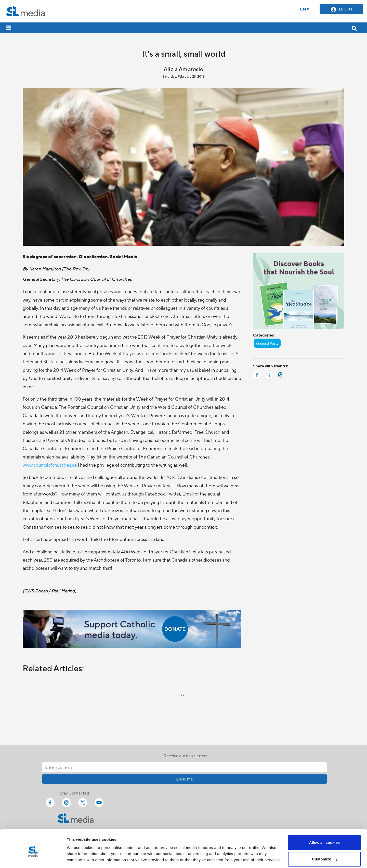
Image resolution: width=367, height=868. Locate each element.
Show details (79, 852)
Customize (325, 838)
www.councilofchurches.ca (50, 465)
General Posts (267, 343)
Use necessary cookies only (324, 854)
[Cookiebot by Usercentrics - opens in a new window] (33, 858)
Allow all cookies (325, 821)
